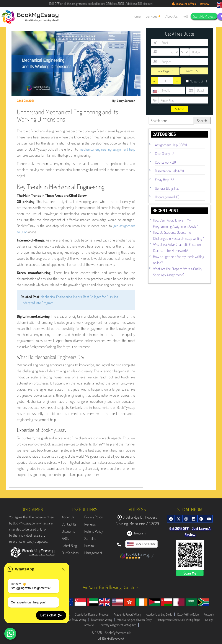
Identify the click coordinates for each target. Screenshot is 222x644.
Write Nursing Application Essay (135, 620)
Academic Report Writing (127, 614)
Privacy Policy (94, 517)
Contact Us (69, 524)
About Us (68, 517)
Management (93, 553)
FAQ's (65, 538)
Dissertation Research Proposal (92, 614)
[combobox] (156, 91)
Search (202, 121)
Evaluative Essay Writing (73, 620)
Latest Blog (69, 546)
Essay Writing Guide (188, 614)
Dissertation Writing (102, 620)
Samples (90, 538)
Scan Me (190, 573)
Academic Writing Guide (159, 614)
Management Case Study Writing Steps (178, 620)
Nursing (89, 546)
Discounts (68, 531)
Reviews (90, 524)
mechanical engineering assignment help (107, 149)
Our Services (70, 553)
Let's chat (51, 615)
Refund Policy (94, 531)
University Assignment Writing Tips (118, 625)
